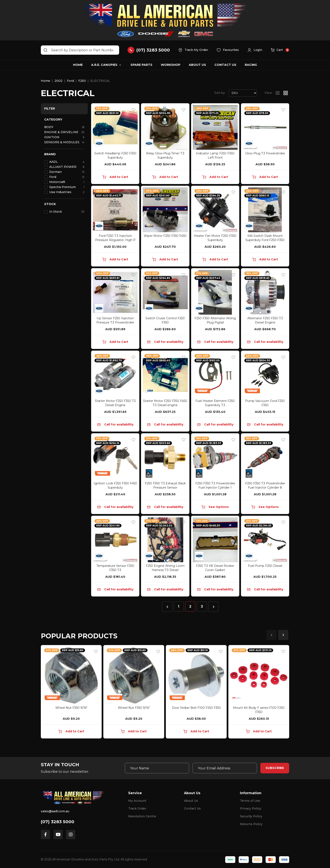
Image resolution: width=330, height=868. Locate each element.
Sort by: (220, 93)
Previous (271, 635)
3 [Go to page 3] (202, 606)
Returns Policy (251, 824)
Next (283, 635)
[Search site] (45, 50)
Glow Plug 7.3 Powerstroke (265, 153)
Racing (251, 65)
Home (78, 65)
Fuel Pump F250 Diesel (265, 566)
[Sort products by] (243, 93)
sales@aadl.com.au (55, 811)
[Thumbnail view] (286, 93)
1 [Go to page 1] (179, 606)
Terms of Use (250, 801)
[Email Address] (225, 768)
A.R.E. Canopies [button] (104, 65)
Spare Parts (141, 65)
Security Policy (251, 816)
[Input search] (80, 50)
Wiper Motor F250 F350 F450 (165, 236)
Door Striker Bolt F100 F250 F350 (196, 708)
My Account (137, 801)
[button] (255, 50)
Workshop (171, 65)
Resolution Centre (142, 816)
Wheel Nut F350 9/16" (71, 708)
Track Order (137, 808)
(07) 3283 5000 (58, 822)
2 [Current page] (190, 606)
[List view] (278, 93)
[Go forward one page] (213, 607)
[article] (71, 693)
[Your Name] (157, 768)
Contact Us (225, 65)
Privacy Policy (251, 808)
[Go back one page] (167, 607)
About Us (197, 65)
